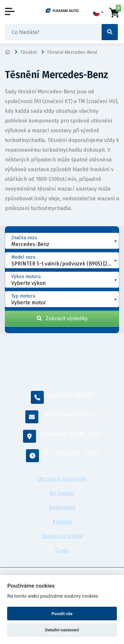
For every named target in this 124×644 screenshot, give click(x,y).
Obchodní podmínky (62, 479)
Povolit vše (62, 614)
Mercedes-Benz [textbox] (30, 244)
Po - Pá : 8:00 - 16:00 (62, 456)
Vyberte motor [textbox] (29, 303)
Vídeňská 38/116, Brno (62, 436)
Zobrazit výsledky (62, 318)
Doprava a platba (62, 536)
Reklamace (62, 507)
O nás (62, 550)
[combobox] (62, 241)
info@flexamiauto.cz (62, 417)
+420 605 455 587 (62, 397)
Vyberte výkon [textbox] (29, 283)
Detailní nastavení (62, 630)
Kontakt (62, 522)
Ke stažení (62, 493)
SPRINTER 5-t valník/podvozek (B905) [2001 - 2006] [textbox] (65, 264)
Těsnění (29, 52)
